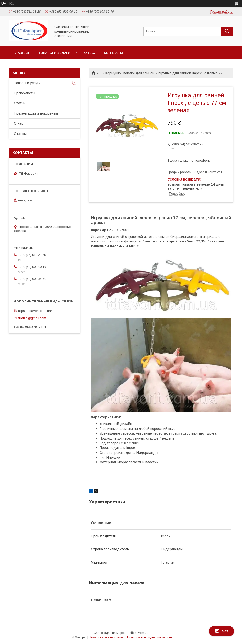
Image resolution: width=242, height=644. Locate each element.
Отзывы (20, 134)
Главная (21, 53)
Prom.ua (143, 633)
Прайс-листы (24, 93)
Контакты (114, 53)
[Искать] (227, 31)
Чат (222, 631)
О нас (90, 53)
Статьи (20, 103)
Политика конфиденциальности (150, 637)
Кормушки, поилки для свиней (130, 73)
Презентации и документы (36, 113)
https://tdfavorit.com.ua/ (35, 311)
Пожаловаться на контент (107, 637)
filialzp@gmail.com (32, 318)
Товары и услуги (54, 53)
